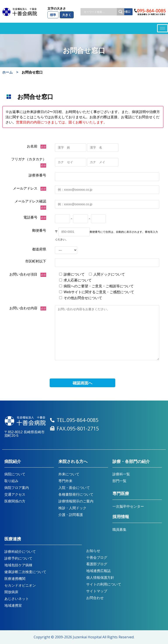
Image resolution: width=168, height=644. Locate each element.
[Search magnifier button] (121, 12)
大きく (67, 15)
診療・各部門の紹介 (131, 462)
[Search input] (100, 12)
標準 (53, 15)
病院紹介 (13, 462)
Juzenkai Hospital (87, 637)
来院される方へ (73, 462)
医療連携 (13, 539)
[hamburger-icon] (163, 28)
